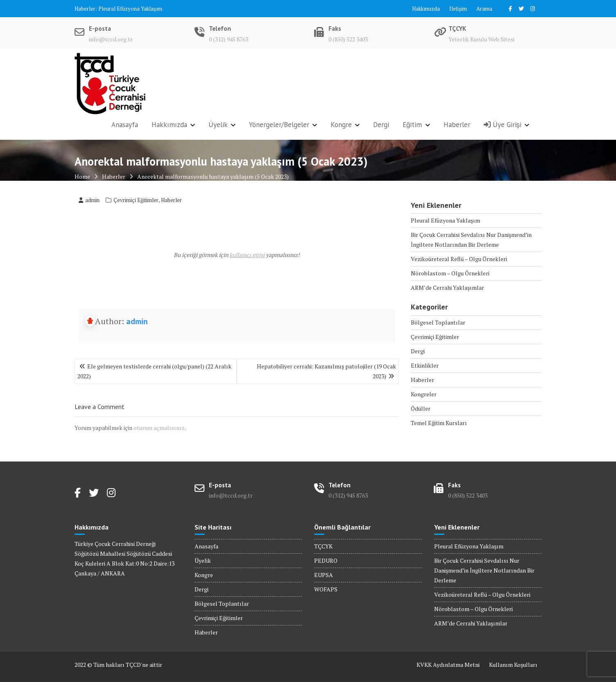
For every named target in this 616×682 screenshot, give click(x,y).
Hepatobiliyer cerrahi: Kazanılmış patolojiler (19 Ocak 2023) (326, 371)
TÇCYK (323, 546)
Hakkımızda (426, 9)
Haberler (457, 125)
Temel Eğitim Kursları (439, 423)
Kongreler (424, 394)
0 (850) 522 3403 (348, 39)
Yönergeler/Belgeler (279, 125)
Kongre (341, 125)
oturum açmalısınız (159, 428)
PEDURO (326, 560)
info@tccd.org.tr (111, 39)
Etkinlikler (425, 365)
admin (89, 200)
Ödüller (421, 408)
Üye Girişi (503, 125)
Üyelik (218, 125)
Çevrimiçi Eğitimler (136, 200)
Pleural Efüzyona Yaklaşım (130, 9)
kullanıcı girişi (247, 255)
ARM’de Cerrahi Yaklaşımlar (447, 288)
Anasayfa (125, 125)
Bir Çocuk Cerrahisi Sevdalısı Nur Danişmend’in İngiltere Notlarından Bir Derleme (484, 570)
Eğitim (412, 125)
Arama (484, 9)
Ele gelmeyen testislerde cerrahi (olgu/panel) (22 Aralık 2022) (154, 371)
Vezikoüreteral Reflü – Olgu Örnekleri (459, 259)
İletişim (458, 9)
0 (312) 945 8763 (229, 39)
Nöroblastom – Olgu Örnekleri (450, 273)
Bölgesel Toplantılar (438, 322)
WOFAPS (326, 589)
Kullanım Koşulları (513, 665)
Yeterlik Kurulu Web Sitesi (481, 39)
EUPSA (324, 575)
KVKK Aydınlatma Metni (448, 665)
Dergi (381, 125)
